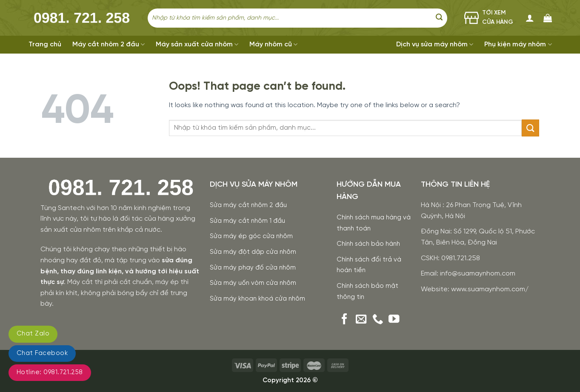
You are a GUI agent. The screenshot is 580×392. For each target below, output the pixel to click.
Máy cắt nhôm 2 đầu (109, 44)
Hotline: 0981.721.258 (50, 372)
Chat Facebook (42, 353)
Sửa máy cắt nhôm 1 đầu (247, 221)
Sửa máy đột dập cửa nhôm (253, 252)
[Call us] (378, 320)
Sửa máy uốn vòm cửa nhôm (253, 283)
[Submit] (439, 18)
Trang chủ (45, 44)
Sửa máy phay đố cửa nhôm (253, 268)
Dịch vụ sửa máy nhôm (435, 44)
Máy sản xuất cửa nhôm (197, 44)
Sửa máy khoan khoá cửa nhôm (257, 299)
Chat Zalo (33, 334)
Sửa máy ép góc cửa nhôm (251, 236)
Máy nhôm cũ (273, 44)
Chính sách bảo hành (368, 244)
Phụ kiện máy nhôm (518, 44)
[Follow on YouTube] (394, 320)
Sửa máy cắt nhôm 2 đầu (248, 205)
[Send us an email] (361, 320)
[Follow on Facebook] (345, 320)
